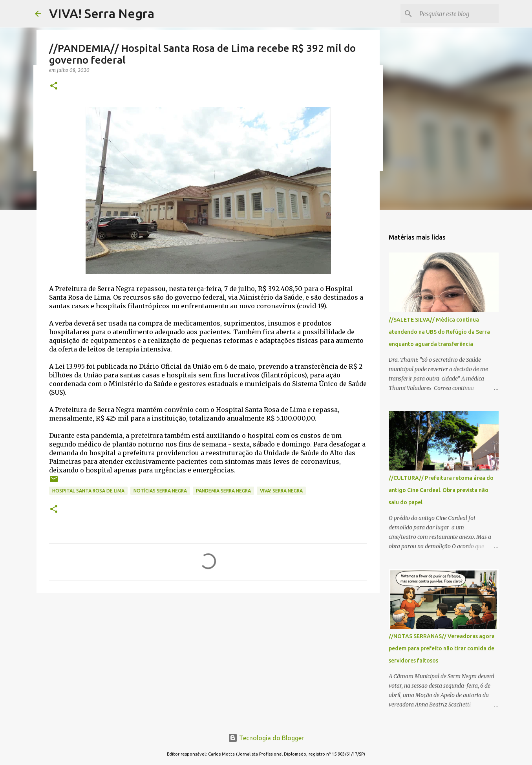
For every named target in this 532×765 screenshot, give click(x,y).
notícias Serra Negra (160, 491)
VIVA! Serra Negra (102, 13)
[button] (54, 86)
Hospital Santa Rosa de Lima (88, 491)
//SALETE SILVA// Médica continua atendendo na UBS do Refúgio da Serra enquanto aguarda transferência (439, 332)
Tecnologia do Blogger (266, 738)
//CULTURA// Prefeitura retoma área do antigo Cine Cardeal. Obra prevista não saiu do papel (441, 490)
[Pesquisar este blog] (457, 14)
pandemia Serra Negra (223, 491)
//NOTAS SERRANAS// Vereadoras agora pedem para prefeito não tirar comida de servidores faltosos (442, 648)
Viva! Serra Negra (281, 491)
